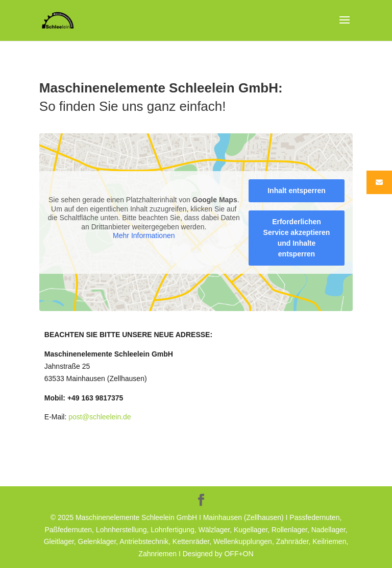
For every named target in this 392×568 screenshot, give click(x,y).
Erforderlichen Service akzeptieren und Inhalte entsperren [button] (296, 238)
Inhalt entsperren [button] (297, 191)
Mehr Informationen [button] (144, 235)
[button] (22, 546)
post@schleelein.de (100, 417)
